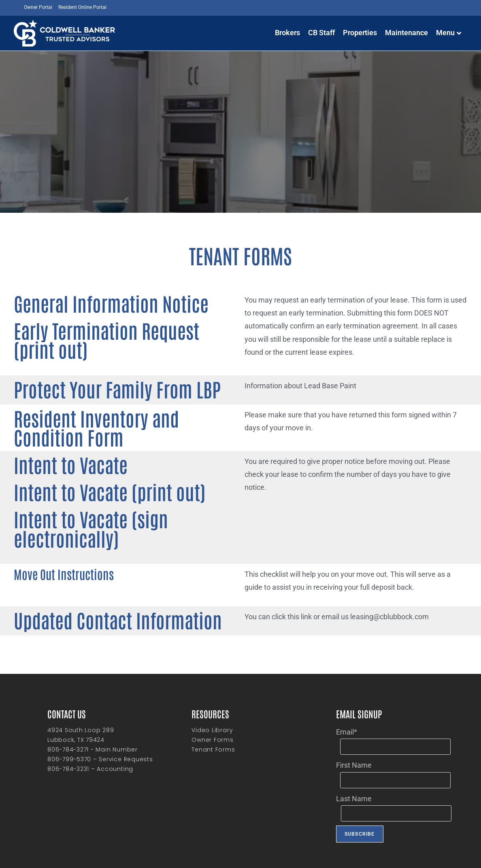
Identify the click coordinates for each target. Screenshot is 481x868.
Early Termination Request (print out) (98, 320)
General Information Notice (76, 300)
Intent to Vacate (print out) (75, 473)
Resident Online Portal (82, 7)
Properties (360, 33)
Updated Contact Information (81, 568)
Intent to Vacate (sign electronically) (98, 493)
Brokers (287, 33)
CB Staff (321, 33)
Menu (449, 33)
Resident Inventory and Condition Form (103, 410)
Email (347, 684)
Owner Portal (38, 7)
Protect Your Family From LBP (79, 381)
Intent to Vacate (50, 453)
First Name (354, 717)
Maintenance (407, 33)
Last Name (354, 751)
